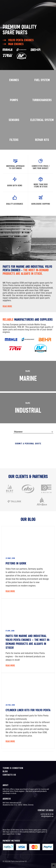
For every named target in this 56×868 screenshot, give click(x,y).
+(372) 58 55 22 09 (47, 814)
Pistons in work (16, 563)
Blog (5, 771)
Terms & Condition (13, 768)
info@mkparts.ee (47, 816)
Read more (7, 306)
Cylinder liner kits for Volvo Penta (28, 710)
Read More (10, 591)
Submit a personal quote (28, 444)
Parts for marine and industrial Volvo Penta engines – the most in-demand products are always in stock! (28, 642)
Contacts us (9, 775)
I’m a (7, 433)
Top (54, 866)
